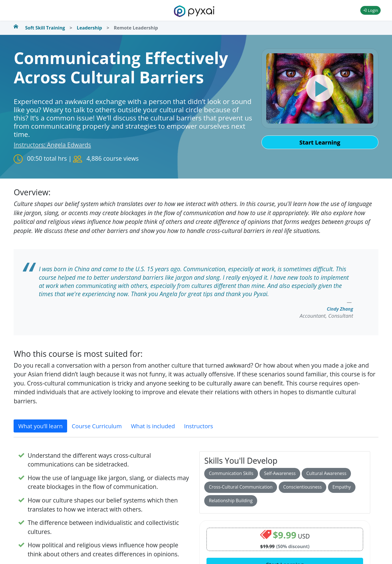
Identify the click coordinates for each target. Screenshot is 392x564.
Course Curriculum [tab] (97, 426)
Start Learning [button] (320, 142)
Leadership (89, 28)
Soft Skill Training (45, 28)
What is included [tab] (153, 426)
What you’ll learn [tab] (41, 426)
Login (370, 10)
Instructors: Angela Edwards (52, 145)
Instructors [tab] (199, 426)
